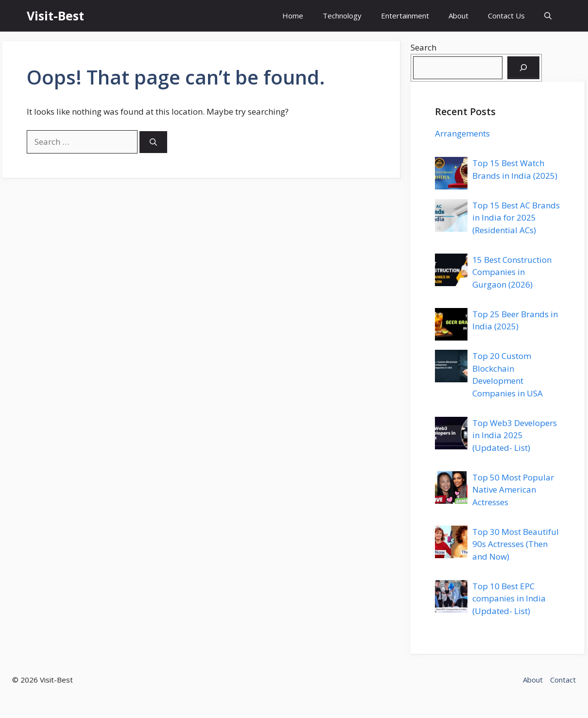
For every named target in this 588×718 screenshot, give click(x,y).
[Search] (153, 142)
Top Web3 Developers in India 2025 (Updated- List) (515, 435)
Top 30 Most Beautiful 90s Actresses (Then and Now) (516, 544)
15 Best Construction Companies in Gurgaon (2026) (512, 272)
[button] (548, 16)
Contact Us (506, 16)
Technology (342, 16)
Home (293, 16)
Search (424, 47)
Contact (563, 680)
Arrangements (462, 133)
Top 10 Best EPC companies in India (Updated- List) (509, 598)
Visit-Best (55, 16)
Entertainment (405, 16)
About (458, 16)
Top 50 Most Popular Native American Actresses (513, 490)
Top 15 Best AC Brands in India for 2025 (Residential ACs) (516, 218)
